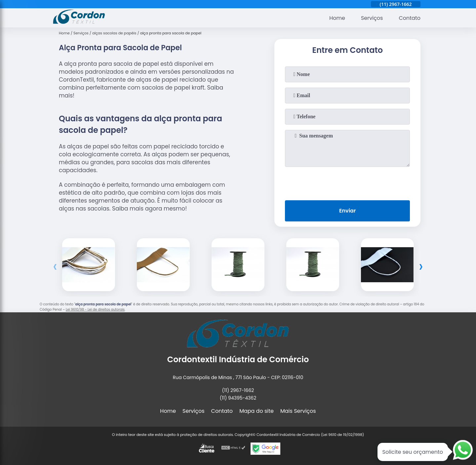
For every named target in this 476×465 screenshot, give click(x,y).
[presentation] (347, 182)
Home (337, 18)
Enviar (347, 211)
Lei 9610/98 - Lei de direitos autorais (95, 310)
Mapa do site (257, 411)
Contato (410, 18)
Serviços (372, 18)
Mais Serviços (298, 411)
